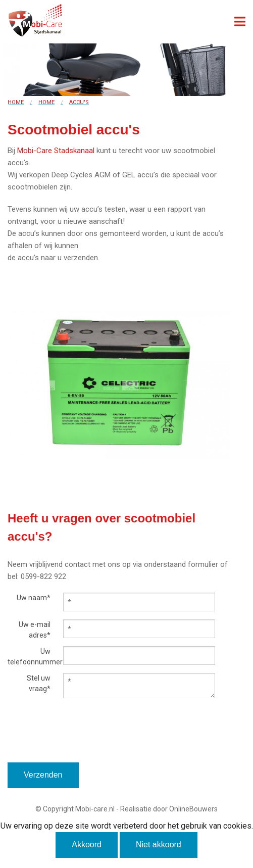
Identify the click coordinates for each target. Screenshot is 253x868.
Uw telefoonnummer (29, 657)
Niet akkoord (159, 845)
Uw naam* (34, 598)
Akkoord (87, 845)
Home (16, 102)
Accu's (79, 102)
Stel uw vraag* (39, 683)
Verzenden (43, 775)
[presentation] (84, 743)
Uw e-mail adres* (35, 630)
